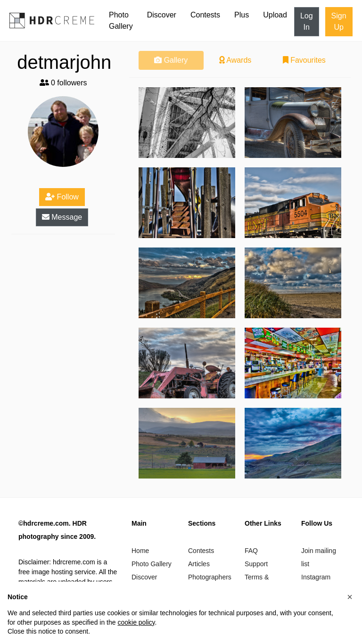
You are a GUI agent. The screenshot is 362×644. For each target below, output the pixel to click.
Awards (235, 60)
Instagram (316, 577)
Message (62, 217)
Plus (242, 15)
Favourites (304, 60)
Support (256, 564)
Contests (205, 15)
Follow (62, 197)
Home (140, 551)
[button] (350, 597)
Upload (275, 15)
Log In (307, 21)
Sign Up (339, 21)
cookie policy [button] (136, 622)
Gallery (171, 60)
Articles (199, 564)
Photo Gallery (121, 21)
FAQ (251, 551)
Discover (162, 15)
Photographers (210, 577)
